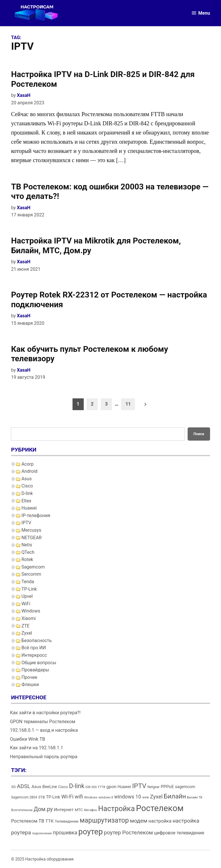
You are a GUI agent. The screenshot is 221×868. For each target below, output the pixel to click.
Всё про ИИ (34, 648)
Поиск (199, 434)
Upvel (27, 596)
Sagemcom (33, 567)
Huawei (29, 508)
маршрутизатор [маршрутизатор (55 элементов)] (104, 820)
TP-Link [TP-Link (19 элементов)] (53, 797)
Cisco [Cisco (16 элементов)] (63, 787)
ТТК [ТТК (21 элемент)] (50, 821)
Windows (31, 611)
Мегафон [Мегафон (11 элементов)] (91, 810)
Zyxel (27, 633)
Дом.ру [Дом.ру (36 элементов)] (43, 809)
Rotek (27, 559)
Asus (26, 479)
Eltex (26, 501)
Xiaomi (28, 618)
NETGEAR (31, 538)
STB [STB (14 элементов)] (42, 797)
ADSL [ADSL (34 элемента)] (23, 786)
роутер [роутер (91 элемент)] (91, 832)
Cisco (27, 486)
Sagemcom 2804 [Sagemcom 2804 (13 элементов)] (24, 797)
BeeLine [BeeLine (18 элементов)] (50, 787)
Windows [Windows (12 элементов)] (91, 797)
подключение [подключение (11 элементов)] (42, 833)
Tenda (28, 582)
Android (29, 471)
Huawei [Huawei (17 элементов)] (124, 787)
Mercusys (31, 530)
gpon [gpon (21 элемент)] (112, 787)
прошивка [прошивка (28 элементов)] (65, 833)
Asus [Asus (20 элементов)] (36, 787)
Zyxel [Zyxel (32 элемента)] (156, 797)
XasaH (24, 95)
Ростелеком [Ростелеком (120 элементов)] (160, 808)
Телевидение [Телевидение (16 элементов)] (67, 821)
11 (128, 404)
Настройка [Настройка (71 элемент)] (117, 809)
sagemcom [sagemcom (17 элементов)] (185, 787)
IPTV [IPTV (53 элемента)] (139, 786)
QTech (28, 552)
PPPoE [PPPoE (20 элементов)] (167, 787)
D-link (27, 493)
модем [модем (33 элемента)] (139, 821)
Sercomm (31, 574)
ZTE (25, 626)
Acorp (27, 464)
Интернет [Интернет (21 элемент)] (64, 810)
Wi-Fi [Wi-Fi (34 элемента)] (67, 797)
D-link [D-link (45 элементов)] (77, 786)
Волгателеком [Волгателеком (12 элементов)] (22, 810)
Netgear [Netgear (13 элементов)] (153, 787)
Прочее (29, 677)
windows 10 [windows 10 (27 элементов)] (128, 797)
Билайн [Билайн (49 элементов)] (175, 796)
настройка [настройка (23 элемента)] (160, 821)
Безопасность (36, 641)
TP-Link (29, 589)
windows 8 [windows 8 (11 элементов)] (106, 797)
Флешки (30, 684)
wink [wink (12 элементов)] (145, 797)
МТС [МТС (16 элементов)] (79, 810)
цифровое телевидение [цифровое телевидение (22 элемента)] (179, 833)
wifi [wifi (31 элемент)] (79, 797)
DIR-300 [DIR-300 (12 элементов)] (91, 787)
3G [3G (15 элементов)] (13, 787)
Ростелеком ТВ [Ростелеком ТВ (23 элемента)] (27, 821)
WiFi (26, 604)
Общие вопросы (39, 663)
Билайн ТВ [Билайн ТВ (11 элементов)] (195, 797)
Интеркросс (34, 655)
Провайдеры (35, 670)
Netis (27, 545)
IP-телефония (36, 515)
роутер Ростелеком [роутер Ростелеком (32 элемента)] (128, 833)
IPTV (26, 523)
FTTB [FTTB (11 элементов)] (101, 787)
